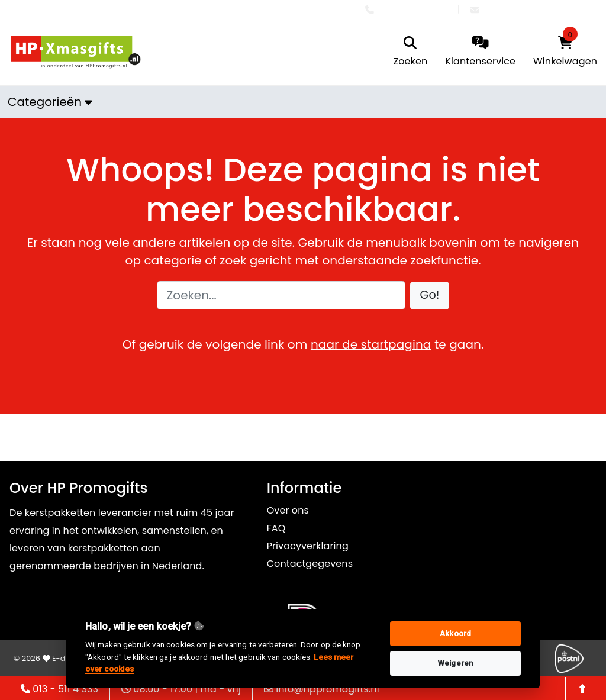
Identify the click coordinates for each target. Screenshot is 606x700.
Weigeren (455, 663)
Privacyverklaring (308, 546)
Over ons (288, 510)
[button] (430, 296)
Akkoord (455, 633)
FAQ (276, 528)
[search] (411, 52)
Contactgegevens (310, 564)
